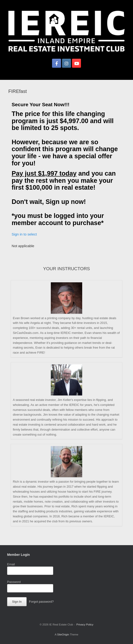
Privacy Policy (85, 625)
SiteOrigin (63, 634)
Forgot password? (41, 602)
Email (11, 564)
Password (14, 582)
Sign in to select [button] (24, 234)
